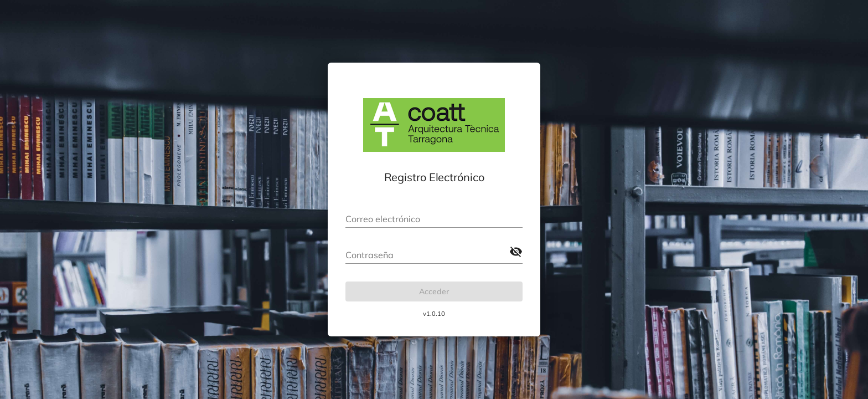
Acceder (434, 291)
